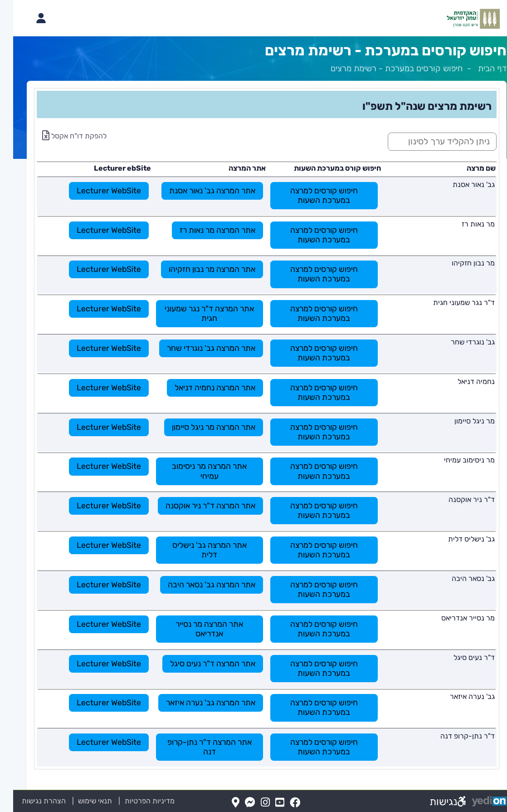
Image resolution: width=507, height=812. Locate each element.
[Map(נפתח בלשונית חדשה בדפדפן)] (222, 803)
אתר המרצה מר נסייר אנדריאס (196, 629)
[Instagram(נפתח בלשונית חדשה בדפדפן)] (252, 803)
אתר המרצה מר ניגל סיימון (200, 427)
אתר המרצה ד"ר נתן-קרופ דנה (196, 747)
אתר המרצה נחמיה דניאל (202, 388)
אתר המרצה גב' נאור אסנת (199, 191)
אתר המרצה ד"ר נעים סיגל (200, 664)
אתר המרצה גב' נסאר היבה (198, 585)
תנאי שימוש (77, 801)
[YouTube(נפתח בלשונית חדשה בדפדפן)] (267, 803)
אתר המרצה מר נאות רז (204, 230)
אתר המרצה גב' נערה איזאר (197, 703)
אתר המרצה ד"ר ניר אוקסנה (197, 506)
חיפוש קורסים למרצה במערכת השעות (311, 195)
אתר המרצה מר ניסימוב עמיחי (196, 471)
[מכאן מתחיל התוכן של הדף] (253, 429)
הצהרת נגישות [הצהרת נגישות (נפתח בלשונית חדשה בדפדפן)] (31, 801)
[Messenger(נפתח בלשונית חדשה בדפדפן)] (237, 803)
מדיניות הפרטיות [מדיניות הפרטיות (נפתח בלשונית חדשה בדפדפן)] (136, 801)
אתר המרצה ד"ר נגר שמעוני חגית (196, 313)
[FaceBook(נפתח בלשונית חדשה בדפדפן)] (282, 803)
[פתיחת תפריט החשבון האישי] (28, 18)
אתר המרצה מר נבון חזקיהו (199, 269)
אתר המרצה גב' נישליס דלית (196, 550)
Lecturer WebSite (96, 191)
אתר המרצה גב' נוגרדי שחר (198, 348)
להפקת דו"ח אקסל (61, 136)
